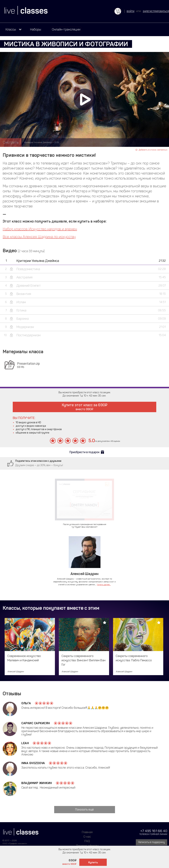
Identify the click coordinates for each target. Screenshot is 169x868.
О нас (87, 837)
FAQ (87, 841)
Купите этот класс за (85, 407)
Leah (25, 743)
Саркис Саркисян (36, 723)
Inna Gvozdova (33, 763)
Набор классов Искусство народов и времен (40, 229)
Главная (87, 832)
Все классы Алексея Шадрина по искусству (39, 237)
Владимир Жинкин (37, 783)
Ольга (26, 703)
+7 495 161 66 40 (154, 831)
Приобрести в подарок (84, 452)
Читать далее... (104, 585)
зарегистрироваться (156, 11)
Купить (93, 862)
